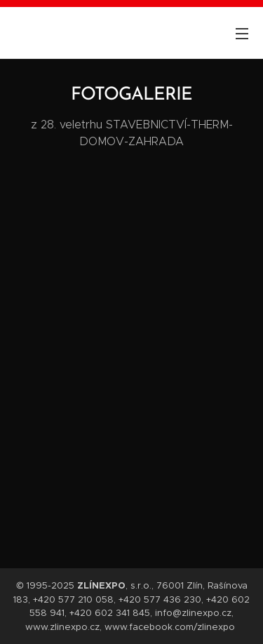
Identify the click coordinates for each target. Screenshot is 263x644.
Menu (242, 34)
